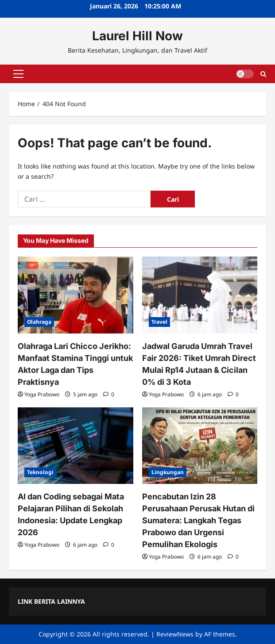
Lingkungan (168, 472)
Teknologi (40, 472)
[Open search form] (263, 74)
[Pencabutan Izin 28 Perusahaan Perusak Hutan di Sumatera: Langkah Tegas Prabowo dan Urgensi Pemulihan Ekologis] (200, 446)
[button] (18, 74)
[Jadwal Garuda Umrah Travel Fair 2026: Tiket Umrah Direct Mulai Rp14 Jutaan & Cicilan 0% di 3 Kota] (200, 295)
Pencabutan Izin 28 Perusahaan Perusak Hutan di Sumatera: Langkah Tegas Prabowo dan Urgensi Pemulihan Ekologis (198, 520)
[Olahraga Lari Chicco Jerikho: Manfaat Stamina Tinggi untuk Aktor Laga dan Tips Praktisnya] (76, 295)
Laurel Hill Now (137, 36)
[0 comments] (109, 394)
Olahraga (39, 322)
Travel (159, 322)
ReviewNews (175, 634)
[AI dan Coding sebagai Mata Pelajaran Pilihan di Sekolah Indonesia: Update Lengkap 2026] (76, 446)
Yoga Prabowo (42, 394)
